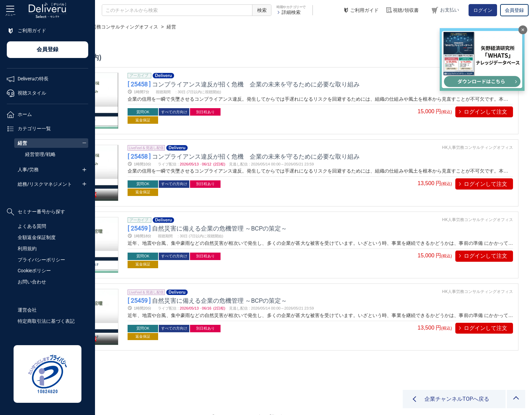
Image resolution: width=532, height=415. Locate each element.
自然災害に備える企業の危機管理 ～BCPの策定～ (282, 220)
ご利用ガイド (361, 10)
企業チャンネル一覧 (141, 27)
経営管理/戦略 (40, 154)
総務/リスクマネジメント (45, 184)
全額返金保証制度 (37, 237)
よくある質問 (32, 226)
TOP (107, 27)
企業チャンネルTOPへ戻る (457, 399)
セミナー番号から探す (36, 212)
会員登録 (514, 10)
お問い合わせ (32, 282)
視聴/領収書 (402, 10)
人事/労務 (28, 170)
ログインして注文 (486, 112)
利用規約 (27, 249)
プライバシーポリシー (41, 260)
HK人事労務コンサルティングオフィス (212, 27)
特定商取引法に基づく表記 (46, 321)
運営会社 (27, 310)
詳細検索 (289, 12)
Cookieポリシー (34, 271)
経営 (22, 143)
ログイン (483, 10)
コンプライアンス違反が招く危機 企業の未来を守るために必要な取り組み (318, 84)
